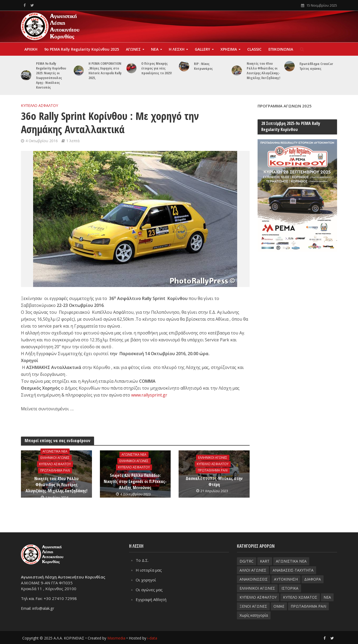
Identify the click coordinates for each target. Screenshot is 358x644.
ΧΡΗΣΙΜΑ (229, 49)
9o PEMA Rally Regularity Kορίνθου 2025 (82, 49)
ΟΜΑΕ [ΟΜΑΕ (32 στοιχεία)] (279, 606)
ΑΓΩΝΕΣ (133, 49)
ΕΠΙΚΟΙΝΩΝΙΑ (281, 49)
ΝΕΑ (155, 49)
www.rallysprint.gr (149, 395)
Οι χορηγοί (146, 580)
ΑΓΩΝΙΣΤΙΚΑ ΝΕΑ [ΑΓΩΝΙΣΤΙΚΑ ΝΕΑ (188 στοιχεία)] (291, 561)
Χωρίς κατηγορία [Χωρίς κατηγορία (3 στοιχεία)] (254, 615)
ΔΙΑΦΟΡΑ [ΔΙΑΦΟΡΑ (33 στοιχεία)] (313, 579)
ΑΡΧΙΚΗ (31, 49)
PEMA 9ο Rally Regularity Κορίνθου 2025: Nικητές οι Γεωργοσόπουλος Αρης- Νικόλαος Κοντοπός (51, 75)
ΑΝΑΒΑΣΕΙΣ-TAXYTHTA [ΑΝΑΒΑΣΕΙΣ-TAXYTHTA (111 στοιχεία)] (293, 570)
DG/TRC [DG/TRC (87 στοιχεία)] (247, 561)
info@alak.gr (43, 608)
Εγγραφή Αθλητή (151, 599)
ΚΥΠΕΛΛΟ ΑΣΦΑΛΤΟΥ (39, 105)
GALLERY (202, 49)
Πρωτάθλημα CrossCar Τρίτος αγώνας (316, 66)
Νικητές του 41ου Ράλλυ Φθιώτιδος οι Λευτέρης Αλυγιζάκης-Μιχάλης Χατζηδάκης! (264, 71)
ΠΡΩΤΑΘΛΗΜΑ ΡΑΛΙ (55, 470)
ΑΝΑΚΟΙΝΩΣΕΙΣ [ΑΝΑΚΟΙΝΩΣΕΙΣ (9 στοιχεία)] (254, 579)
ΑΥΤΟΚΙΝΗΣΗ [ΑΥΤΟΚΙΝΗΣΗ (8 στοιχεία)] (286, 579)
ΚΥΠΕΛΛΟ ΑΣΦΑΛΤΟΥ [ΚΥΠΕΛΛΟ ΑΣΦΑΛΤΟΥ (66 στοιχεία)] (258, 597)
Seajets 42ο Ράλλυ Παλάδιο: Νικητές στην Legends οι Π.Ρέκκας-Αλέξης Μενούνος (135, 481)
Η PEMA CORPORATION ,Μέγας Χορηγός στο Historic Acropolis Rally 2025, (105, 71)
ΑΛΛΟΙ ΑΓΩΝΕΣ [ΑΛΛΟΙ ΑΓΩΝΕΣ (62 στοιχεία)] (253, 570)
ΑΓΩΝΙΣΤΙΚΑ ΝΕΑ (55, 451)
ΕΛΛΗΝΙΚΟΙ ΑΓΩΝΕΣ (55, 458)
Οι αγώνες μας (149, 589)
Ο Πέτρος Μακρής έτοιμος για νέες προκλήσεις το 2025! (157, 68)
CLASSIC (254, 49)
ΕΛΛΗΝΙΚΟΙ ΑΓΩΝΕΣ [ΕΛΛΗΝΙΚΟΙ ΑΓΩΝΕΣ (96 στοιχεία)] (257, 588)
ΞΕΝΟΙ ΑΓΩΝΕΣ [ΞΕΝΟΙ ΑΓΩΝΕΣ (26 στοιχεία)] (253, 606)
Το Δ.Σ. (142, 560)
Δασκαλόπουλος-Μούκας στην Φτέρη (214, 481)
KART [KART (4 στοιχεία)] (265, 561)
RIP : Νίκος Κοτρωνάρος (203, 66)
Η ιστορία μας (149, 570)
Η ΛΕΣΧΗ (177, 49)
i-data (152, 638)
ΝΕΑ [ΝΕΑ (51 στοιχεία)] (327, 597)
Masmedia (116, 638)
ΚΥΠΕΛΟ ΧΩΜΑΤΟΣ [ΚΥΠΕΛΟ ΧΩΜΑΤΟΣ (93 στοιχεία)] (300, 597)
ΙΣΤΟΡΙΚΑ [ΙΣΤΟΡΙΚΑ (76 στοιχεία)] (290, 588)
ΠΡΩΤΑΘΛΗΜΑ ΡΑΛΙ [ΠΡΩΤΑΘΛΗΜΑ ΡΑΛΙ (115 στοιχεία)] (308, 606)
